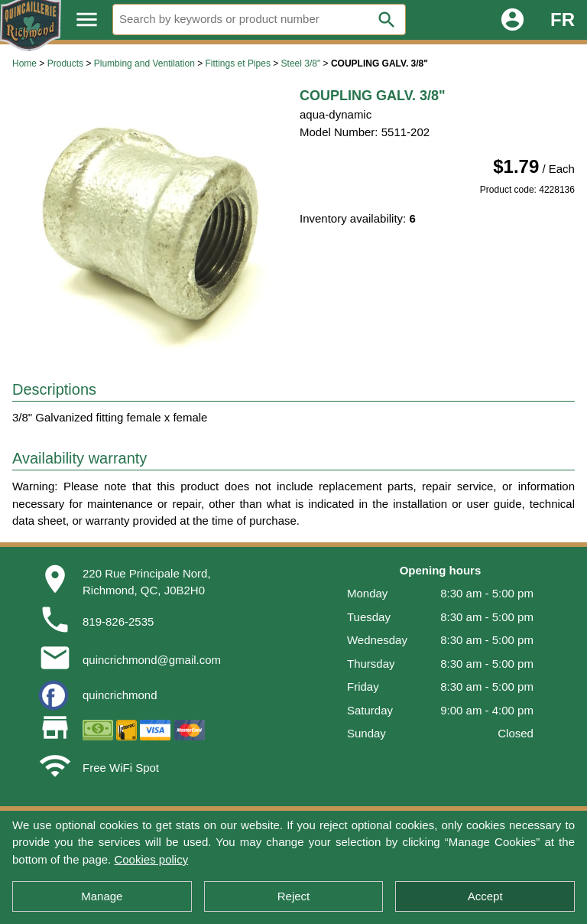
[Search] (259, 20)
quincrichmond (120, 695)
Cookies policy (151, 859)
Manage (102, 896)
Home (24, 63)
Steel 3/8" (301, 63)
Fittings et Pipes (238, 63)
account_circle (512, 20)
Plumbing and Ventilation (144, 63)
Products (65, 63)
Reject (294, 896)
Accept (485, 896)
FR (563, 20)
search (387, 20)
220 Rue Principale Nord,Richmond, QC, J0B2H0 (147, 582)
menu (87, 20)
